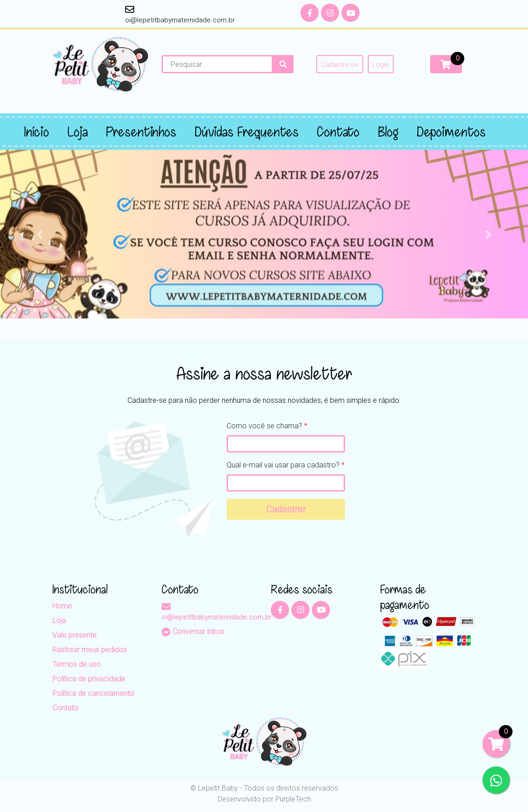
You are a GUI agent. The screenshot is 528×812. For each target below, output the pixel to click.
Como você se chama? (267, 426)
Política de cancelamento (93, 693)
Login (381, 65)
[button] (40, 234)
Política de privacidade (89, 679)
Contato (65, 708)
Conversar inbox (193, 632)
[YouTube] (350, 13)
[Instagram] (330, 13)
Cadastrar (286, 509)
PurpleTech (293, 799)
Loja (59, 621)
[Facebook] (310, 13)
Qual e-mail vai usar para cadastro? (286, 465)
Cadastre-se (340, 65)
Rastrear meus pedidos (90, 650)
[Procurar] (283, 64)
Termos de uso (76, 664)
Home (62, 606)
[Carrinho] (446, 64)
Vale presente (74, 635)
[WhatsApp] (496, 780)
